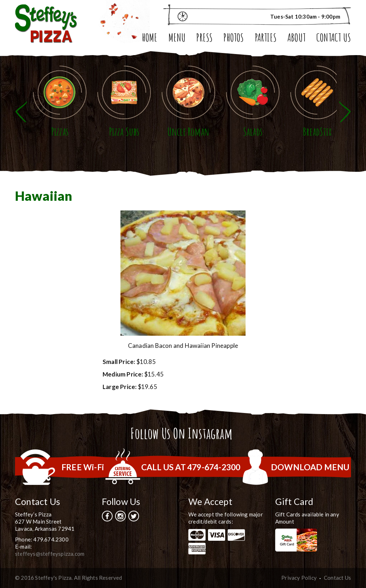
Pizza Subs (124, 132)
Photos (234, 38)
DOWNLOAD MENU (310, 467)
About (296, 38)
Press (204, 38)
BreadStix (317, 132)
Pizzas (60, 132)
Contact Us (334, 38)
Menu (177, 38)
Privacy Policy (299, 578)
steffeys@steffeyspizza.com (50, 554)
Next (345, 112)
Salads (253, 132)
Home (150, 38)
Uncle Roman (188, 132)
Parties (266, 38)
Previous (21, 112)
